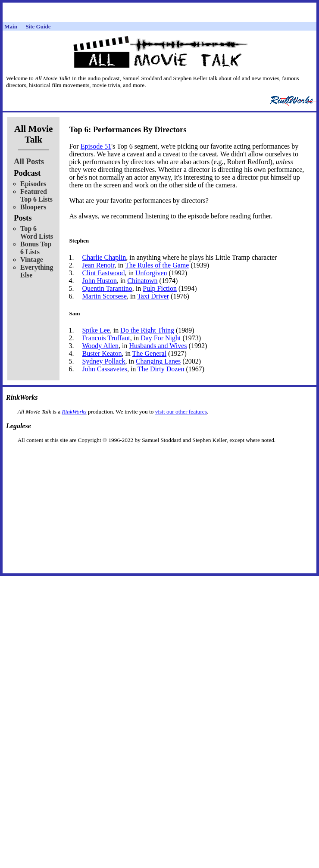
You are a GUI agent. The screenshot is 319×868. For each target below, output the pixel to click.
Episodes (33, 184)
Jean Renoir (98, 265)
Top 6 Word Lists (37, 232)
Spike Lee (96, 330)
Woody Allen (100, 346)
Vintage (32, 260)
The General (150, 353)
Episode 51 (96, 146)
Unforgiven (151, 273)
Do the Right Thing (147, 330)
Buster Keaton (102, 353)
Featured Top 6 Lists (36, 195)
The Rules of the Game (157, 265)
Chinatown (142, 281)
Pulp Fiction (160, 288)
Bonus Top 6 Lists (36, 248)
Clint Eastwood (103, 273)
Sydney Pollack (103, 361)
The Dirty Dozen (161, 369)
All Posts (29, 161)
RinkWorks (74, 412)
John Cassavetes (104, 369)
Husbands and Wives (158, 346)
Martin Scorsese (104, 296)
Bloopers (33, 207)
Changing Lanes (158, 361)
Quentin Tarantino (107, 288)
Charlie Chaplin (104, 257)
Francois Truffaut (106, 338)
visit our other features (181, 412)
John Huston (99, 281)
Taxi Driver (153, 296)
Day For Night (161, 338)
